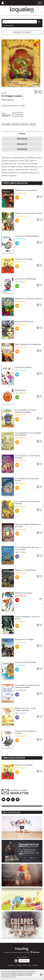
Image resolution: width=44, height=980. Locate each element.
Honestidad (6, 124)
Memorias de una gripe (24, 593)
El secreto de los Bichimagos (26, 279)
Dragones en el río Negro (24, 639)
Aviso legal (19, 965)
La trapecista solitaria (23, 367)
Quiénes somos (11, 965)
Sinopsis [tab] (22, 134)
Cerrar (41, 975)
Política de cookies (27, 965)
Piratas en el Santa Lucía (24, 322)
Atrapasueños (20, 390)
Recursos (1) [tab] (22, 144)
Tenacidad (15, 124)
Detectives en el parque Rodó (26, 190)
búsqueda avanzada (8, 25)
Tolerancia (24, 124)
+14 (17, 600)
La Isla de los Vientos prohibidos (27, 236)
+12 (17, 243)
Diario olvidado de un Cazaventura (28, 344)
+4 (17, 286)
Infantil (5, 121)
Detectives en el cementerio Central (29, 213)
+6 (17, 266)
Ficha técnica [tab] (22, 139)
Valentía (33, 124)
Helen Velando (8, 100)
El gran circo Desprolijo (24, 259)
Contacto (35, 965)
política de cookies (11, 977)
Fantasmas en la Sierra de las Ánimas (29, 299)
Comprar (18, 115)
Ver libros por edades (22, 32)
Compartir (36, 92)
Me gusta (40, 92)
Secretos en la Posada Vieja (25, 662)
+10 (17, 198)
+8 (17, 557)
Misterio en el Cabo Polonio (26, 570)
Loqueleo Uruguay (22, 10)
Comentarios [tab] (22, 149)
